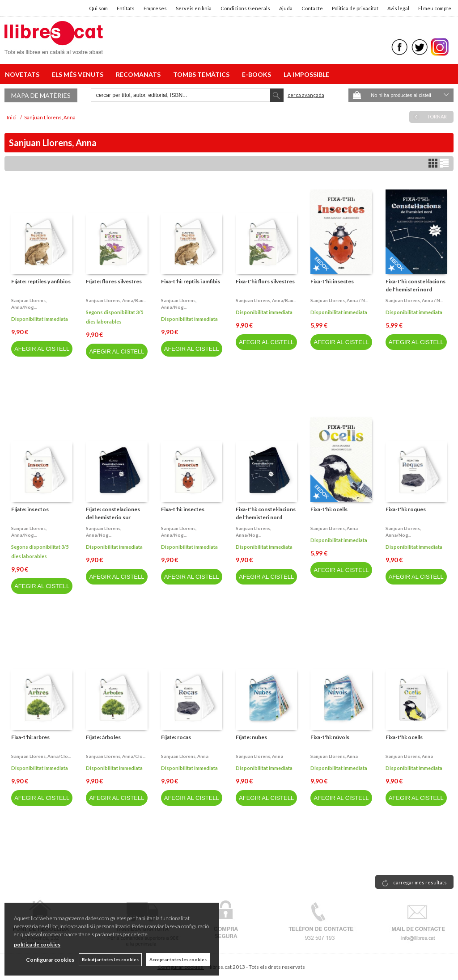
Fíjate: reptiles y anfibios (41, 281)
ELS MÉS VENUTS (79, 74)
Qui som (98, 8)
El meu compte (435, 8)
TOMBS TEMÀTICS (203, 74)
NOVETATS (23, 74)
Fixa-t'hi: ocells (329, 509)
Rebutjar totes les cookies (110, 959)
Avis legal (398, 8)
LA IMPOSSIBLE (306, 74)
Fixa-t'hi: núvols (330, 737)
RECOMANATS (140, 74)
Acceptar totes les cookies (178, 959)
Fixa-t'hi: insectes (332, 281)
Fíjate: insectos (30, 509)
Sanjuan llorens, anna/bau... (116, 300)
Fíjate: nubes (251, 737)
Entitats (126, 8)
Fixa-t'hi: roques (406, 509)
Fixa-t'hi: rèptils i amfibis (191, 281)
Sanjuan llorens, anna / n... (339, 300)
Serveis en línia (194, 8)
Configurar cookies (50, 960)
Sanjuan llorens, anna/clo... (41, 756)
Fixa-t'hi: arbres (30, 737)
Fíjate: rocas (176, 737)
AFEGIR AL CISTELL (42, 349)
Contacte (312, 8)
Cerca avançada (306, 95)
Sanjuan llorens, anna (334, 528)
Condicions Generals (245, 8)
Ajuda (286, 8)
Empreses (155, 8)
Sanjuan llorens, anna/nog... (29, 304)
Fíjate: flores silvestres (114, 281)
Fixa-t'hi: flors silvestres (265, 281)
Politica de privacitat (355, 8)
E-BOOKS (258, 74)
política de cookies (37, 944)
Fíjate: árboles (103, 737)
